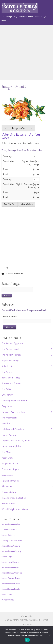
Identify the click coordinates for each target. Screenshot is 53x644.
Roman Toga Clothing (10, 562)
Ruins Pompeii (7, 594)
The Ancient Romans (11, 355)
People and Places (10, 463)
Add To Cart (10, 204)
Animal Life (7, 366)
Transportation (9, 492)
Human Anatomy (10, 435)
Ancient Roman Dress (10, 567)
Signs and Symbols (10, 481)
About (4, 20)
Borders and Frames (11, 383)
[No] (49, 635)
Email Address (10, 317)
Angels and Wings (10, 361)
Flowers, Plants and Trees (14, 412)
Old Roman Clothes (9, 530)
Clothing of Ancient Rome (12, 541)
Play (15, 17)
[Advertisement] (26, 52)
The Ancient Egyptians (12, 343)
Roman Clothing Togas (11, 578)
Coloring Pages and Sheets (14, 401)
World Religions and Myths (15, 509)
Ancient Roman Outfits (11, 524)
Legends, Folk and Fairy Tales (16, 441)
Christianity (7, 395)
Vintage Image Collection (14, 498)
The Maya (6, 452)
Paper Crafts (8, 458)
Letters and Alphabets (12, 446)
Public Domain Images (37, 17)
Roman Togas (7, 557)
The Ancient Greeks (11, 349)
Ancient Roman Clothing (11, 551)
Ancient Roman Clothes (11, 584)
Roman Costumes (8, 535)
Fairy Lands (7, 406)
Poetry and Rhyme (10, 469)
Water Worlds (8, 504)
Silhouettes (7, 486)
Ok (27, 640)
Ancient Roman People (11, 589)
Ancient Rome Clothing (11, 546)
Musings (9, 17)
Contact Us (26, 616)
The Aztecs (7, 372)
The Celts (6, 389)
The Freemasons (9, 418)
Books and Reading (11, 378)
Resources (23, 17)
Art (3, 17)
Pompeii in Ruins (8, 600)
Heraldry (6, 423)
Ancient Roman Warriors (12, 573)
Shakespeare (7, 475)
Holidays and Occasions (13, 429)
